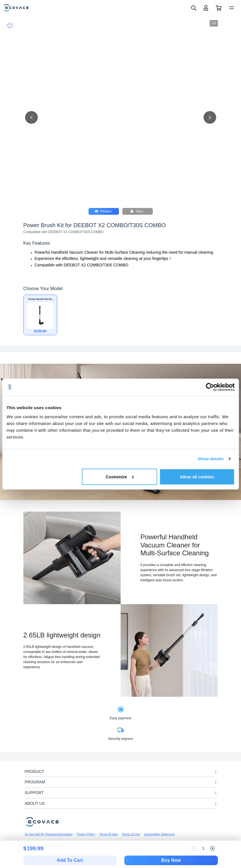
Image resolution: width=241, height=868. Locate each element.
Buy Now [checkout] (171, 860)
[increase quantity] (213, 849)
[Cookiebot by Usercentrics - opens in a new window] (210, 387)
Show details (211, 459)
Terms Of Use (131, 834)
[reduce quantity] (194, 849)
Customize (120, 476)
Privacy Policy (86, 834)
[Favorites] (10, 26)
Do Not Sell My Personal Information (49, 834)
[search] (194, 8)
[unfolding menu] (215, 772)
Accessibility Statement (159, 834)
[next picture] (210, 117)
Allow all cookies (197, 476)
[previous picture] (31, 117)
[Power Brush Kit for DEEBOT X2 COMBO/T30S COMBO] (40, 315)
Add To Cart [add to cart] (70, 860)
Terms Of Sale (109, 834)
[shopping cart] (219, 8)
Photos (103, 211)
